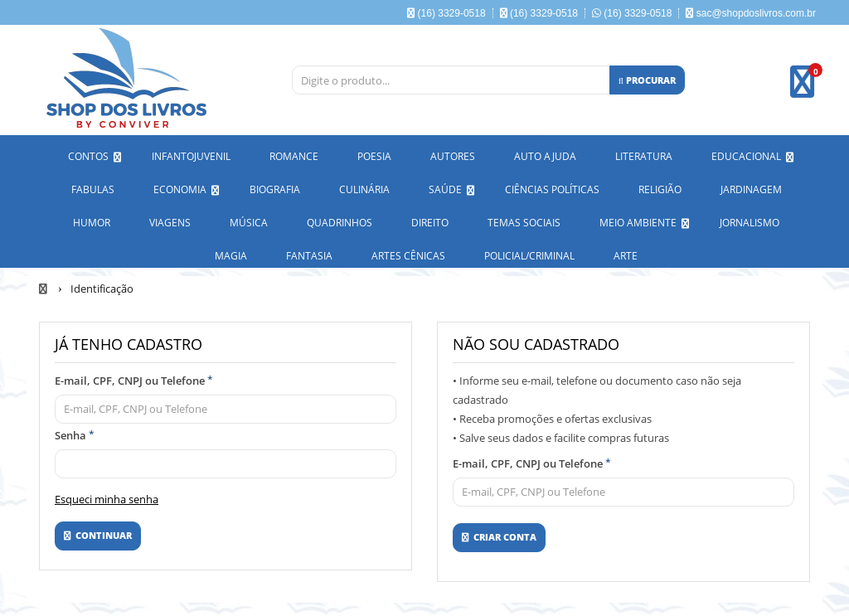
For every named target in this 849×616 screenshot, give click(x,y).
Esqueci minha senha (107, 496)
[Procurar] (647, 80)
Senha (75, 432)
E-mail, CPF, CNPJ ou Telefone (134, 377)
